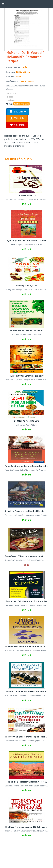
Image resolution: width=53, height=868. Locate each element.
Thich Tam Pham (27, 81)
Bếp (25, 67)
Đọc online (18, 112)
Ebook (19, 77)
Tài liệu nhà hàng (21, 104)
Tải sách (17, 118)
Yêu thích (17, 125)
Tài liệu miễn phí (23, 72)
